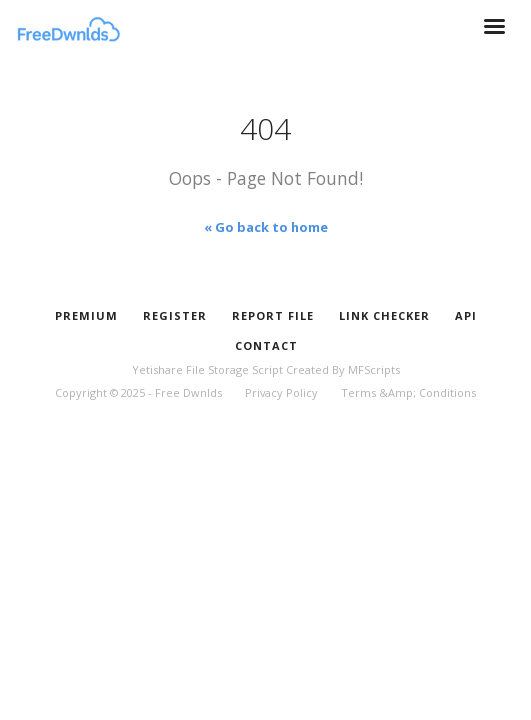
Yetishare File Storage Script (207, 369)
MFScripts (374, 369)
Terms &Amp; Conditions (408, 392)
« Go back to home (266, 227)
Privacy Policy (281, 392)
